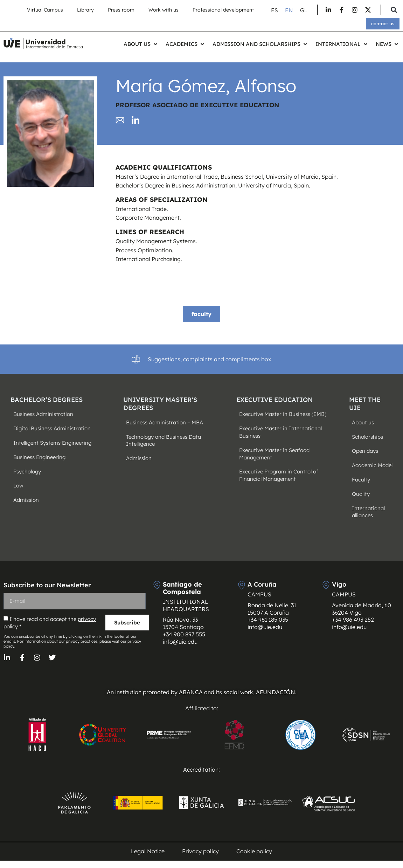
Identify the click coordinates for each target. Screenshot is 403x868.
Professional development (223, 10)
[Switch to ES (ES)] (275, 10)
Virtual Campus (45, 10)
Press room (121, 10)
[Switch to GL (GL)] (304, 10)
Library (85, 10)
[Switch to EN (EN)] (289, 10)
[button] (394, 10)
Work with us (164, 10)
